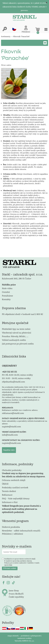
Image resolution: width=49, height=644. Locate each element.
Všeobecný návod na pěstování (17, 333)
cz (14, 29)
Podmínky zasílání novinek (15, 487)
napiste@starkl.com (11, 426)
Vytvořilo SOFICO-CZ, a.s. (24, 641)
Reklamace (7, 495)
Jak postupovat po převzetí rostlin (18, 344)
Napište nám (9, 450)
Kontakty (6, 299)
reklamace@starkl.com (13, 413)
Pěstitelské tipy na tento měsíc (16, 329)
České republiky (16, 597)
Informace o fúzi (10, 502)
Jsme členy (14, 590)
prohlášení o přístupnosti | (31, 636)
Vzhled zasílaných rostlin (14, 340)
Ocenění (6, 292)
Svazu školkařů (16, 594)
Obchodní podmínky (24, 473)
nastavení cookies (24, 638)
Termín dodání (9, 491)
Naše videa (7, 288)
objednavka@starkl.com (13, 382)
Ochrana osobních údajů (14, 480)
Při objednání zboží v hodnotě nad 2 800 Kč (22, 314)
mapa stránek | (14, 636)
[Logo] (25, 18)
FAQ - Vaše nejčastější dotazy (16, 498)
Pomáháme (7, 296)
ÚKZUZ (5, 484)
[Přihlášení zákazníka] (26, 29)
